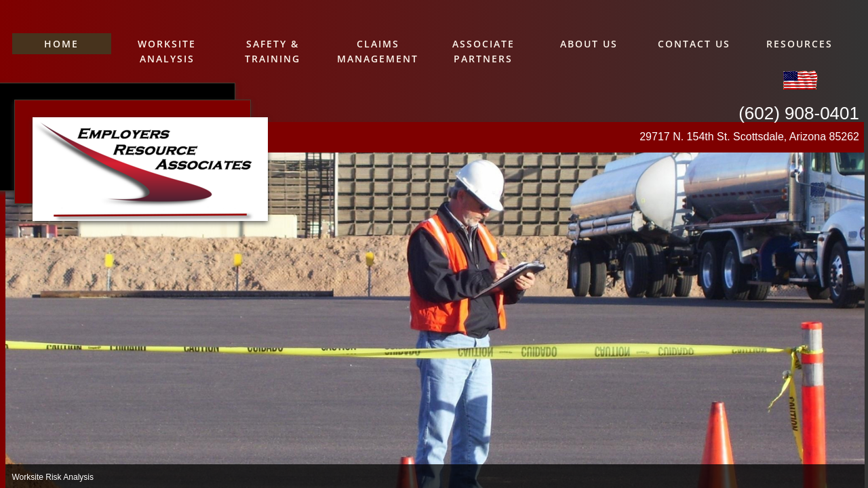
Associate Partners (484, 51)
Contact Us (694, 44)
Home (61, 44)
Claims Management (378, 51)
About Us (589, 44)
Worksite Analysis (167, 51)
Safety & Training (273, 51)
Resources (800, 44)
